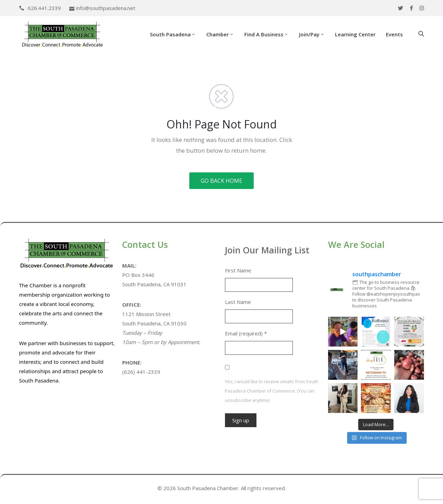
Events (394, 34)
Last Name (238, 302)
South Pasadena (173, 34)
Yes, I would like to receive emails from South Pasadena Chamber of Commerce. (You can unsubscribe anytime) (272, 391)
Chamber (220, 34)
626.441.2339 (44, 8)
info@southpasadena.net (106, 8)
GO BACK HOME (221, 181)
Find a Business (266, 34)
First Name (238, 270)
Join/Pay (312, 34)
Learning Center (355, 34)
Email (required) (246, 333)
